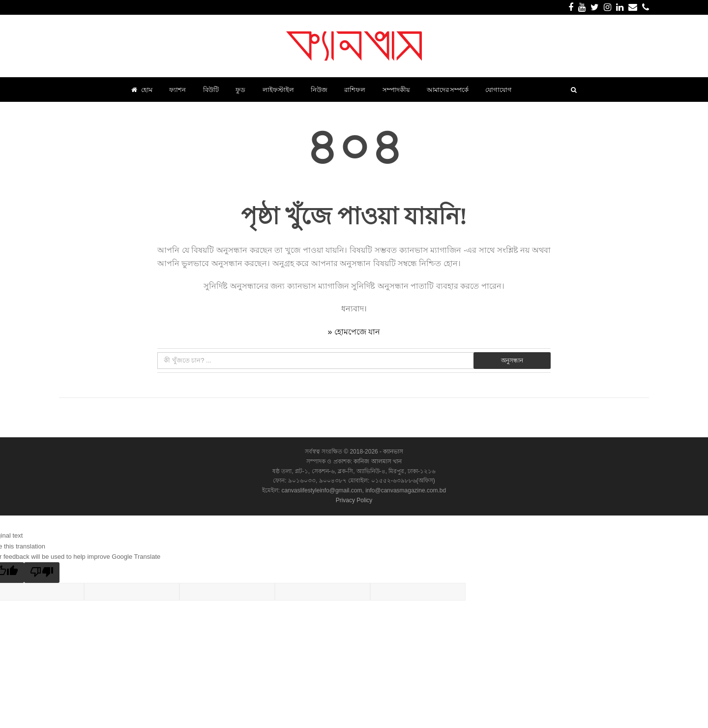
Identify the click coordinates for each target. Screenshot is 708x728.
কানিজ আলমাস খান (378, 461)
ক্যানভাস (392, 452)
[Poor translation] (42, 573)
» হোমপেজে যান (354, 332)
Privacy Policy (354, 500)
